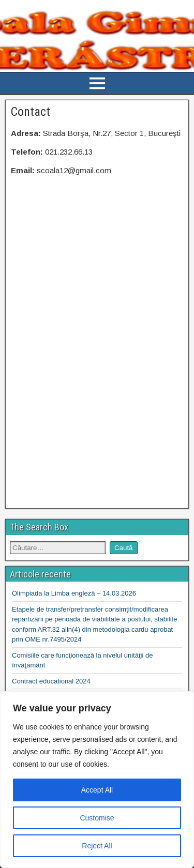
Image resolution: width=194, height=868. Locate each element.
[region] (97, 780)
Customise (97, 818)
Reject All (97, 846)
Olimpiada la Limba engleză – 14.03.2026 (74, 593)
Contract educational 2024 (51, 681)
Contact (31, 112)
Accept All (97, 790)
